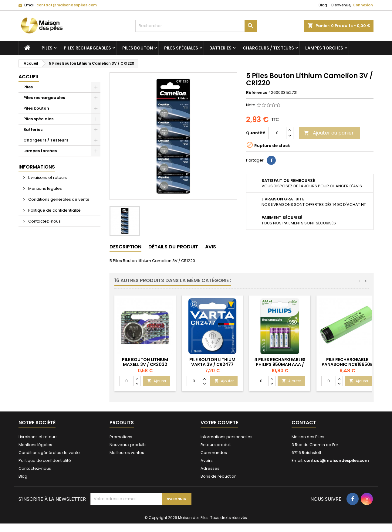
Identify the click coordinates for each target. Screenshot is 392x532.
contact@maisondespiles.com (67, 5)
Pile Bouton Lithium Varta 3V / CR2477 (212, 362)
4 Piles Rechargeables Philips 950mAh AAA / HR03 (280, 364)
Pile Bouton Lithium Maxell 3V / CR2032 (145, 362)
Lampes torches (324, 48)
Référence (257, 93)
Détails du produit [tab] (173, 247)
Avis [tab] (211, 247)
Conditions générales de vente (58, 199)
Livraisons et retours (47, 177)
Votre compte (219, 423)
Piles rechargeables (87, 48)
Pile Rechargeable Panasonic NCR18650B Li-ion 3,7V (347, 364)
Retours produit (216, 445)
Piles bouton (138, 48)
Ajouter (157, 381)
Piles (47, 48)
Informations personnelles (226, 437)
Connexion (363, 5)
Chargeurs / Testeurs (268, 48)
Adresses (210, 468)
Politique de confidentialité (54, 210)
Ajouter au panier (329, 133)
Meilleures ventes (127, 453)
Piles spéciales (181, 48)
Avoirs (207, 460)
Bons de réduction (219, 476)
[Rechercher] (196, 26)
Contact (304, 423)
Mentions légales (45, 188)
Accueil (29, 77)
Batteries (220, 48)
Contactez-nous (44, 221)
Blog (323, 5)
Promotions (121, 437)
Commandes (214, 453)
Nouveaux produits (128, 445)
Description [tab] (125, 247)
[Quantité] (277, 133)
